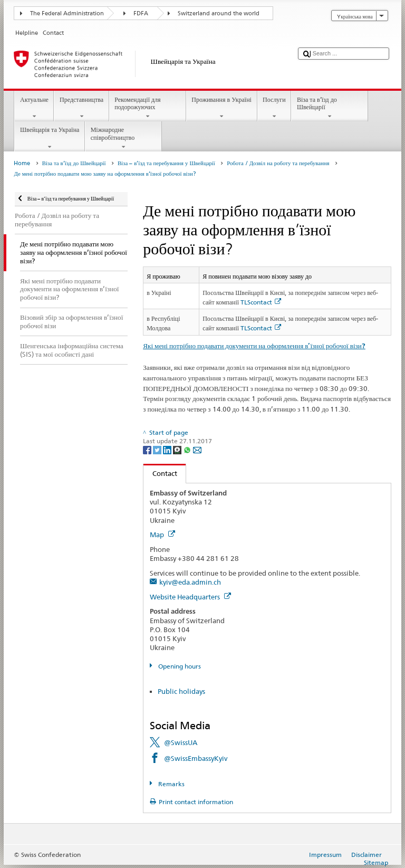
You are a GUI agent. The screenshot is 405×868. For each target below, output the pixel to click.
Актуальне (34, 108)
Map (162, 535)
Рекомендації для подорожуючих (148, 108)
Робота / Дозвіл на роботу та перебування (278, 163)
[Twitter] (158, 449)
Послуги (274, 108)
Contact (160, 473)
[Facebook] (148, 449)
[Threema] (178, 449)
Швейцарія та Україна (50, 138)
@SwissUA (181, 742)
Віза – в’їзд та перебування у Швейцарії (166, 163)
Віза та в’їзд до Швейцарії (330, 108)
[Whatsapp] (188, 449)
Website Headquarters (190, 597)
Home (22, 163)
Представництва (81, 108)
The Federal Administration (67, 13)
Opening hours (179, 666)
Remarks (171, 784)
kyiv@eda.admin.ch (190, 582)
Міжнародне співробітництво (123, 138)
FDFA (141, 13)
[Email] (197, 449)
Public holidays (181, 691)
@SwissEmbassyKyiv (196, 758)
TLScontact (261, 302)
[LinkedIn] (168, 449)
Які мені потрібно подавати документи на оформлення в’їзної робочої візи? (254, 346)
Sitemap (376, 862)
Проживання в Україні (222, 108)
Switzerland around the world (219, 13)
